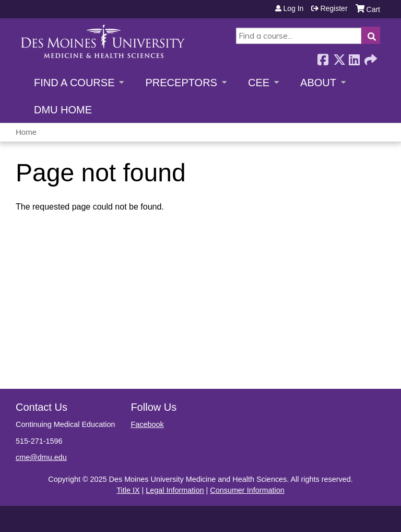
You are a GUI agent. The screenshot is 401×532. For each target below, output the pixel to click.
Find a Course (74, 83)
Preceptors (181, 83)
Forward (370, 57)
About (318, 83)
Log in (293, 8)
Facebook (323, 57)
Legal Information (175, 490)
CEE (259, 83)
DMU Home (63, 110)
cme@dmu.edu (41, 457)
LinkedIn (354, 57)
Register (334, 8)
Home (26, 132)
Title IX (128, 490)
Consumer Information (247, 490)
